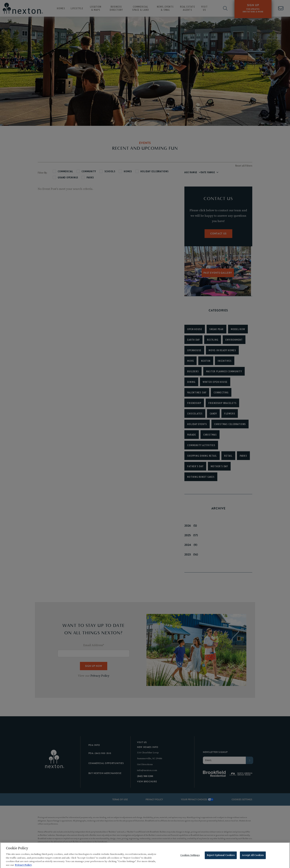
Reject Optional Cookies (221, 859)
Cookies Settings (190, 859)
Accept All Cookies (253, 859)
